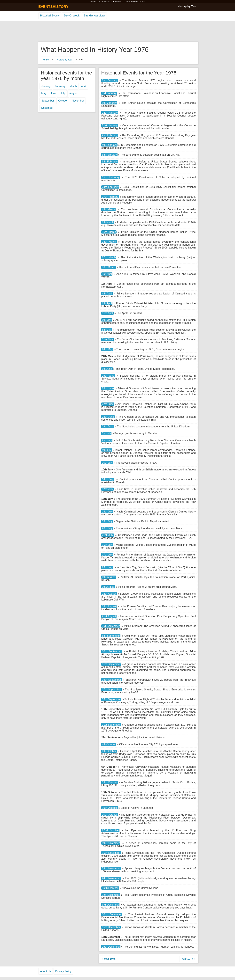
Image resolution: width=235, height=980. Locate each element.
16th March (109, 232)
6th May (107, 320)
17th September (111, 690)
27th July (107, 555)
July (63, 93)
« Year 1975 (109, 959)
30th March (109, 267)
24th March (109, 242)
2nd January (110, 80)
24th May (107, 349)
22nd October (110, 830)
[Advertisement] (117, 32)
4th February (109, 145)
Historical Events (50, 16)
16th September (112, 680)
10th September (112, 651)
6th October (109, 751)
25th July (107, 545)
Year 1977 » (188, 959)
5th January (109, 103)
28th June (108, 417)
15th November (111, 853)
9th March (108, 222)
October (63, 101)
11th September (111, 664)
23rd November (111, 868)
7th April (107, 303)
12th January (110, 113)
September (48, 101)
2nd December (111, 895)
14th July (108, 479)
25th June (108, 388)
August (73, 93)
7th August (108, 587)
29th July (107, 567)
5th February (109, 155)
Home (46, 60)
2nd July (107, 440)
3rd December (110, 905)
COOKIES (140, 1)
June (53, 93)
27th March (109, 257)
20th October (110, 815)
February (60, 86)
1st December (110, 888)
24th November (111, 878)
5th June (107, 369)
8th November (111, 843)
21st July (108, 535)
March (73, 86)
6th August (109, 577)
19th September (111, 699)
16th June (108, 376)
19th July (107, 521)
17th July (107, 489)
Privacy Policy (63, 971)
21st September (111, 725)
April (84, 86)
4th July (107, 450)
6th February (110, 162)
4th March (108, 209)
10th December (112, 914)
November (78, 101)
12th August (109, 594)
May (44, 93)
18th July (107, 512)
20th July (107, 528)
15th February (111, 177)
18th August (109, 606)
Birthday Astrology (94, 16)
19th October (110, 808)
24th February (110, 187)
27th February (110, 197)
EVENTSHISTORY (53, 7)
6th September (111, 636)
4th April (107, 294)
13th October (110, 782)
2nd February (110, 135)
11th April (107, 313)
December (47, 108)
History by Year (187, 6)
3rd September (111, 626)
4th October (109, 744)
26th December (111, 947)
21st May (107, 340)
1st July (106, 433)
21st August (109, 616)
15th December (111, 927)
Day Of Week (72, 16)
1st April (107, 274)
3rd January (109, 93)
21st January (110, 125)
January (46, 86)
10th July (107, 463)
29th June (108, 427)
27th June (108, 404)
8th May (107, 330)
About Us (46, 971)
